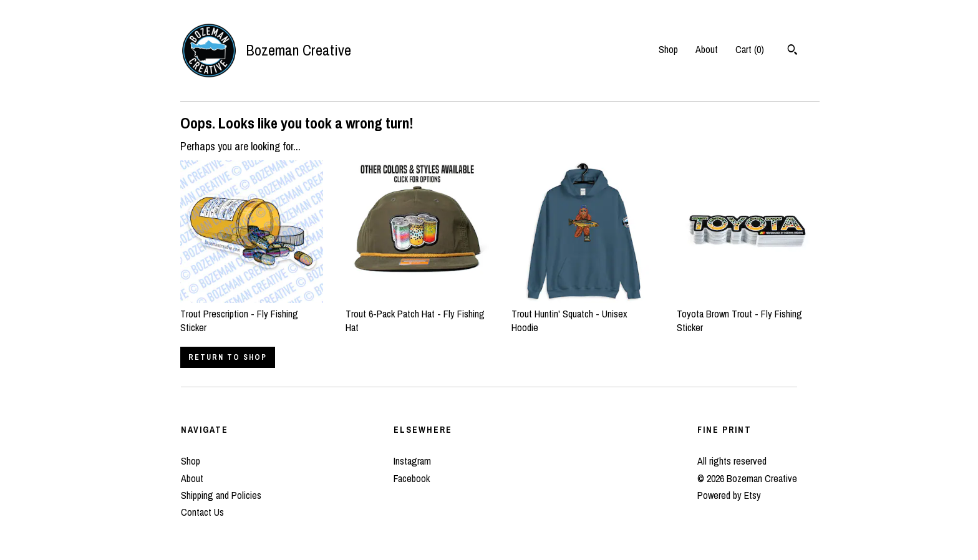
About (707, 49)
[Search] (792, 51)
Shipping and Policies (221, 495)
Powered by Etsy (729, 495)
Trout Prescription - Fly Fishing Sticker (252, 313)
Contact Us (202, 512)
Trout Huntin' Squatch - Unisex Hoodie (583, 313)
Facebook (412, 478)
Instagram (412, 461)
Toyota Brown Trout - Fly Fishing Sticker (748, 313)
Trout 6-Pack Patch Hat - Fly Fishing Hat (417, 313)
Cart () (750, 49)
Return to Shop (228, 357)
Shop (668, 49)
